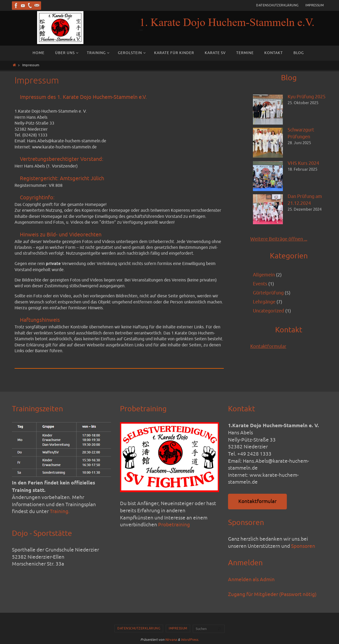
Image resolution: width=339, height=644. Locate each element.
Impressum (315, 5)
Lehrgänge (265, 303)
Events (261, 284)
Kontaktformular (269, 348)
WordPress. (190, 640)
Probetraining (174, 525)
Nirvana (171, 640)
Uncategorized (270, 312)
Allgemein (265, 275)
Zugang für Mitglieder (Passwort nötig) (272, 594)
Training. (60, 511)
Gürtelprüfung (269, 294)
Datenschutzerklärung (277, 5)
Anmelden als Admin (251, 580)
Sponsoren (303, 546)
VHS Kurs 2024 (304, 164)
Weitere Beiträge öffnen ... (281, 239)
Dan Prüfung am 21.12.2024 (306, 200)
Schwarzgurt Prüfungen (302, 134)
